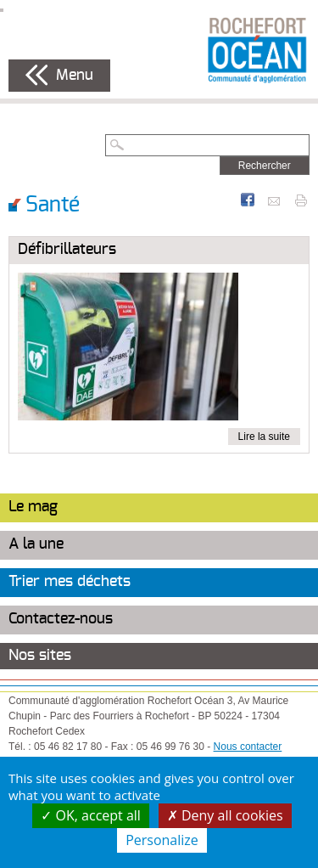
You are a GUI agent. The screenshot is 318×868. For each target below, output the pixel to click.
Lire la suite (264, 437)
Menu (75, 76)
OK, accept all (91, 815)
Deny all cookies (225, 815)
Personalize (162, 840)
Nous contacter (248, 747)
